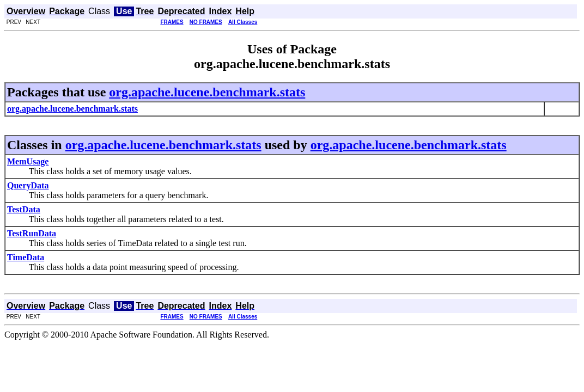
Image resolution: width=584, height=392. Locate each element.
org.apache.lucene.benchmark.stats (207, 92)
